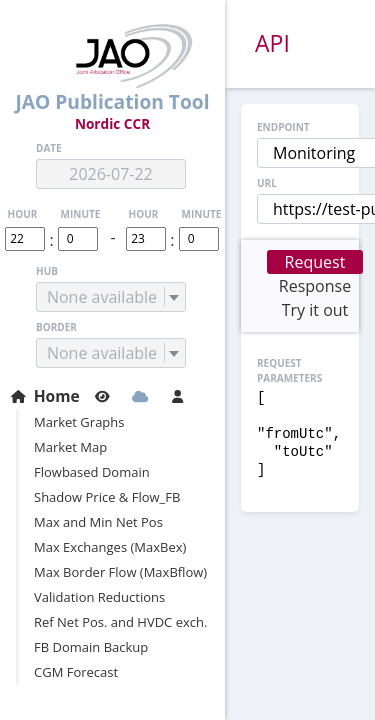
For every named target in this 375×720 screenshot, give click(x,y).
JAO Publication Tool (112, 69)
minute (81, 214)
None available (102, 297)
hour (23, 214)
